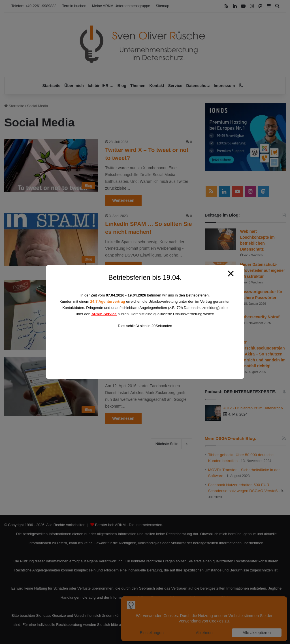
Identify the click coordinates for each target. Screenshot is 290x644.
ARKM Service (104, 314)
